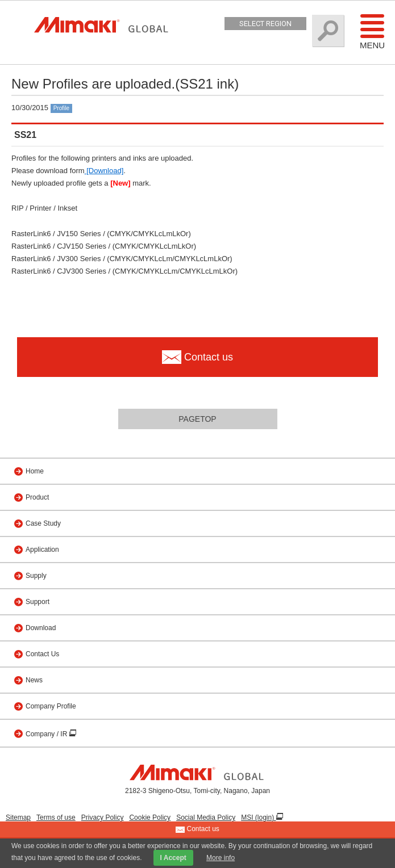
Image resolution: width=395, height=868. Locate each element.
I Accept (173, 858)
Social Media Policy (206, 817)
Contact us (197, 829)
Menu (372, 31)
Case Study (43, 523)
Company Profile (51, 706)
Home (35, 471)
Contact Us (42, 654)
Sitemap (18, 817)
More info (221, 858)
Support (38, 602)
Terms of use (56, 817)
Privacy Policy (103, 817)
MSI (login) (258, 817)
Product (37, 497)
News (34, 680)
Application (42, 550)
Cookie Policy (150, 817)
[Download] (104, 171)
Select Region (265, 24)
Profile (61, 108)
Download (41, 628)
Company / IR (47, 734)
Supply (36, 576)
